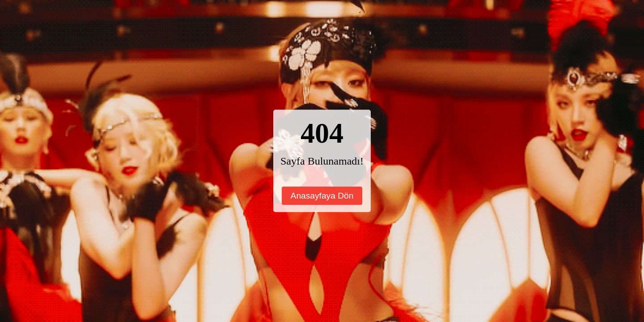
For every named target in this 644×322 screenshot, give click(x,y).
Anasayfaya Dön (322, 196)
